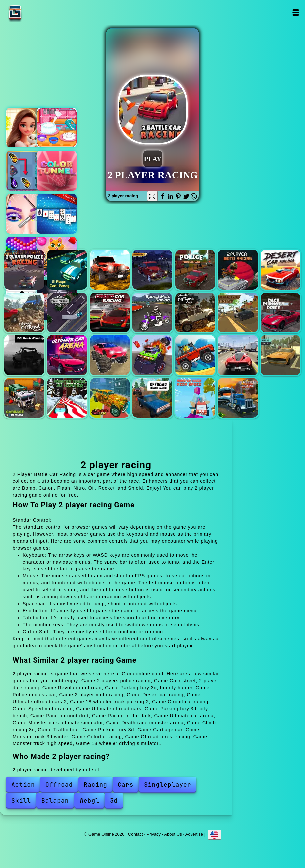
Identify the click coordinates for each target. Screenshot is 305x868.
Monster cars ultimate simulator (110, 355)
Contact (136, 834)
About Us (173, 834)
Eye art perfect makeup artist (26, 214)
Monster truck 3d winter (67, 398)
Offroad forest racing (152, 398)
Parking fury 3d (280, 355)
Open (296, 12)
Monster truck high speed (195, 398)
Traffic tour (238, 355)
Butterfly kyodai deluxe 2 (26, 171)
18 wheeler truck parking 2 (67, 312)
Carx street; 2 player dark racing (67, 270)
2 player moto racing (238, 270)
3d (114, 800)
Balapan (55, 800)
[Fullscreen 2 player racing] (152, 196)
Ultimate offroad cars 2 (24, 312)
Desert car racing (280, 270)
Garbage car (24, 398)
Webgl (89, 800)
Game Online (36, 12)
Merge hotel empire (26, 128)
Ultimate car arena (67, 355)
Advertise (194, 834)
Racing (95, 784)
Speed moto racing (152, 312)
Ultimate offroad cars (195, 312)
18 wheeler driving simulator (238, 398)
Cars (126, 784)
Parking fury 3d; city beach (238, 312)
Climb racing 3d (195, 355)
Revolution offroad (110, 270)
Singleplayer (168, 784)
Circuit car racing (110, 312)
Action (23, 784)
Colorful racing (110, 398)
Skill (21, 800)
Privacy (154, 834)
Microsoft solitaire (57, 214)
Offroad (59, 784)
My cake (57, 128)
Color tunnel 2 (57, 171)
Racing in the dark (24, 355)
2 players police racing (24, 270)
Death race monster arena (152, 355)
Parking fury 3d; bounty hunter (152, 270)
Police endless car (195, 270)
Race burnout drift (280, 312)
